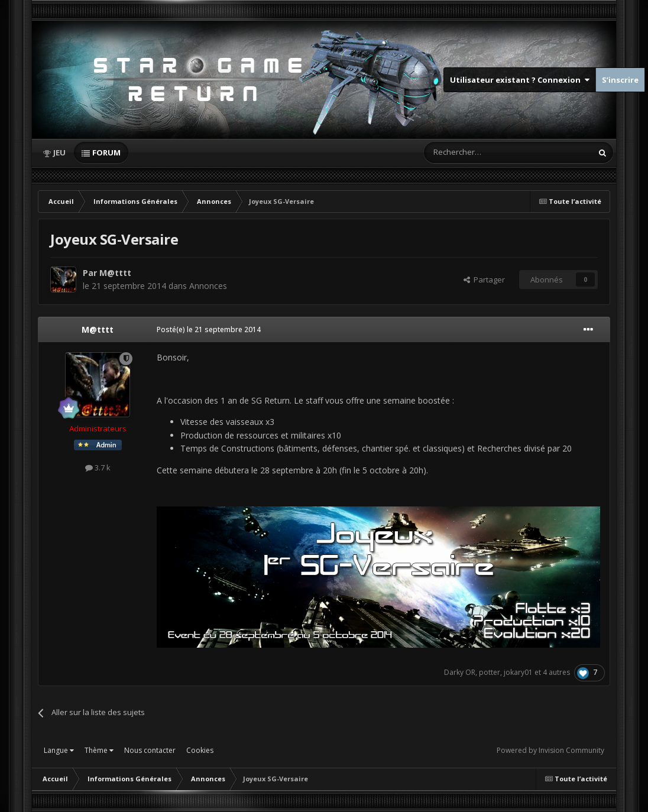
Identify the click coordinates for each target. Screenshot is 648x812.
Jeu (59, 152)
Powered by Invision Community (550, 750)
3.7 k (98, 467)
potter (490, 672)
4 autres (556, 672)
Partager (484, 280)
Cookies (200, 750)
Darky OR (460, 672)
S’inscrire (620, 80)
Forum (106, 152)
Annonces (208, 286)
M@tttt (115, 273)
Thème (99, 750)
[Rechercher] (483, 152)
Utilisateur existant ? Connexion (520, 80)
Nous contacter (150, 750)
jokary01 (518, 672)
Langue (59, 750)
